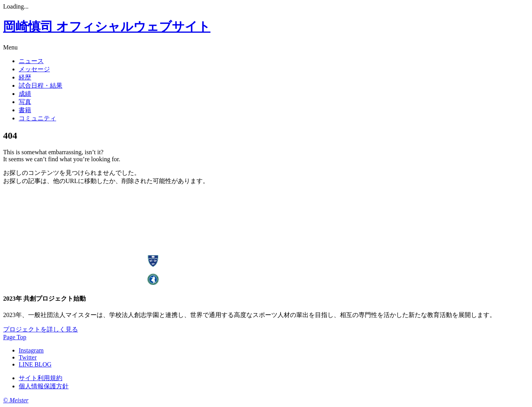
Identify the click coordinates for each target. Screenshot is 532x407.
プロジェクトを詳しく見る (41, 329)
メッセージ (34, 69)
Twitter (28, 357)
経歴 (25, 77)
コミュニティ (37, 118)
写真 (25, 102)
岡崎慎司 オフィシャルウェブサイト (107, 26)
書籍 (25, 110)
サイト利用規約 (41, 378)
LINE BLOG (35, 364)
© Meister (16, 400)
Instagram (31, 350)
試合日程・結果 (41, 85)
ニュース (31, 61)
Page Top (15, 337)
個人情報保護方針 (44, 386)
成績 (25, 94)
